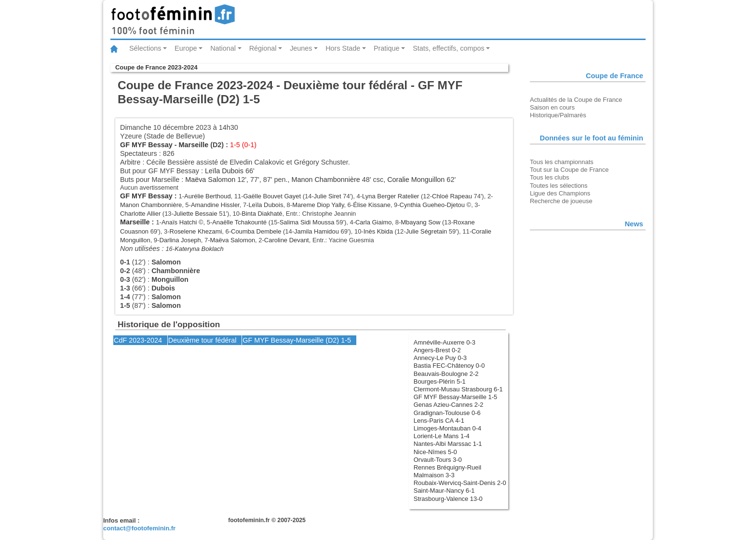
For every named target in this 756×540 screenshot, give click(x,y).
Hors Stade (343, 48)
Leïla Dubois (224, 171)
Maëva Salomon (210, 180)
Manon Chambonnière (325, 180)
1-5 (346, 340)
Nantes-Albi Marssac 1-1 (448, 444)
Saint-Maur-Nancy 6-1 (444, 491)
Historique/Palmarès (558, 115)
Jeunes (301, 48)
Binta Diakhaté (262, 214)
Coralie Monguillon (416, 180)
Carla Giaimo (374, 222)
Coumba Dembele (256, 231)
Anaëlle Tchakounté (239, 222)
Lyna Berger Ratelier (391, 196)
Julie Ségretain (427, 231)
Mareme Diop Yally (318, 205)
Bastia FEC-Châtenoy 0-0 (449, 366)
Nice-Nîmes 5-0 (435, 452)
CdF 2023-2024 (138, 340)
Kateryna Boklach (199, 249)
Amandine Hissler (215, 205)
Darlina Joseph (180, 240)
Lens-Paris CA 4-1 (439, 421)
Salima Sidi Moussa (307, 222)
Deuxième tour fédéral (202, 340)
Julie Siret (328, 196)
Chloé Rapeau (452, 196)
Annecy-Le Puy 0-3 (440, 358)
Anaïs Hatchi (179, 222)
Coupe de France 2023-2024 (156, 67)
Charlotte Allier (140, 214)
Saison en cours (552, 107)
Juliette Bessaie (196, 214)
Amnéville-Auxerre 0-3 (445, 342)
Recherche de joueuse (561, 201)
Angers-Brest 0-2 (437, 350)
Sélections (145, 48)
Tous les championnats (562, 162)
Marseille (194, 145)
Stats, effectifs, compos (449, 48)
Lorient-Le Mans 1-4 (442, 436)
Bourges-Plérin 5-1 (440, 381)
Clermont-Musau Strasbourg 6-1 (458, 389)
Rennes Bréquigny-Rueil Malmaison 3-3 (447, 471)
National (223, 48)
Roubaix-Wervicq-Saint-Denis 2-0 (460, 483)
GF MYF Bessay (146, 145)
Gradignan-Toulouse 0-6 (447, 413)
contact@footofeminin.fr (139, 528)
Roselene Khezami (196, 231)
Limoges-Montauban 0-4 (447, 428)
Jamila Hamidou (317, 231)
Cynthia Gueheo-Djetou (432, 205)
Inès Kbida (378, 231)
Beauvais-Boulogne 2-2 (446, 374)
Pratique (387, 48)
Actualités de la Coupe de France (576, 100)
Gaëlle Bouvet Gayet (272, 196)
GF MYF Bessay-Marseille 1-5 (455, 397)
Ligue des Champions (560, 193)
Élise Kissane (372, 205)
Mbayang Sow (420, 222)
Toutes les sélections (559, 186)
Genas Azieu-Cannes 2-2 (449, 405)
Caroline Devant (287, 240)
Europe (186, 48)
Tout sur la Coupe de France (569, 170)
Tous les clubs (549, 177)
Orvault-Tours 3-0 (438, 460)
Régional (263, 48)
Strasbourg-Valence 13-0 (448, 499)
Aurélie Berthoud (208, 196)
